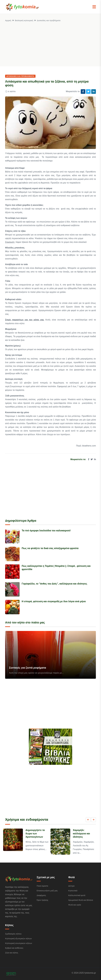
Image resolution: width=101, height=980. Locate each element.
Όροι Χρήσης (42, 900)
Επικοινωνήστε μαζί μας (47, 891)
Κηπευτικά (73, 891)
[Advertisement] (50, 42)
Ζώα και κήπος (12, 953)
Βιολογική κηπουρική (24, 20)
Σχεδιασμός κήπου (13, 934)
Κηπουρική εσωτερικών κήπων (19, 943)
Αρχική (8, 20)
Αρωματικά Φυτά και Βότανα (81, 900)
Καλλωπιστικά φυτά (77, 895)
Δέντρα (71, 886)
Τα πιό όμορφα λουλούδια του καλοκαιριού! (46, 531)
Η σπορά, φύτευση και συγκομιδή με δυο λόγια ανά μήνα (54, 601)
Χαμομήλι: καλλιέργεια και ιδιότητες (81, 833)
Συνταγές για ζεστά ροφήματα (28, 668)
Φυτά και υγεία (75, 905)
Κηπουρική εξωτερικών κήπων (18, 938)
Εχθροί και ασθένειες (14, 948)
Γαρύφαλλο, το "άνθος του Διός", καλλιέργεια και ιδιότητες (54, 584)
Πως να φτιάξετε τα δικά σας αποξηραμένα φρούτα (50, 548)
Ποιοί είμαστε (42, 886)
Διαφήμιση (41, 895)
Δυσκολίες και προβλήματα (49, 20)
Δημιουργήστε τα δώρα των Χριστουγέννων (35, 833)
